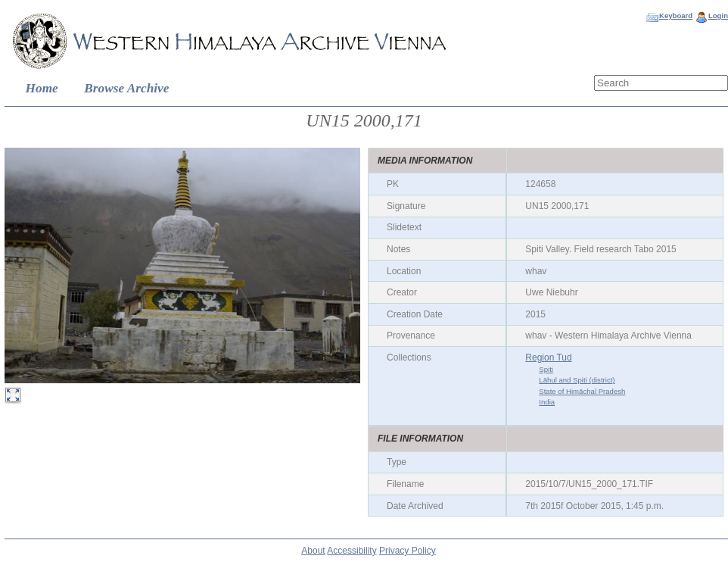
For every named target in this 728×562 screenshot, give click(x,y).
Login (718, 16)
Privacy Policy (408, 551)
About (313, 551)
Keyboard (676, 16)
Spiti (546, 369)
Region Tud (548, 357)
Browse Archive (126, 88)
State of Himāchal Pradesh (582, 391)
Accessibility (352, 551)
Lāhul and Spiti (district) (577, 380)
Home (42, 88)
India (547, 402)
